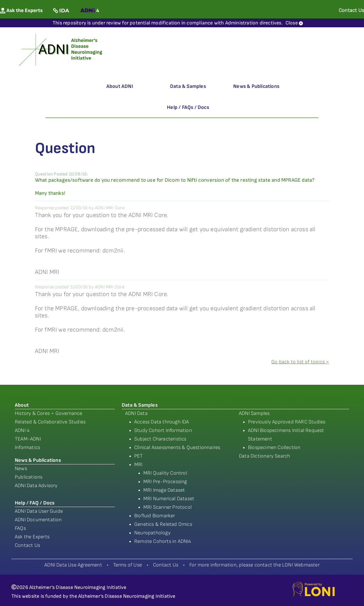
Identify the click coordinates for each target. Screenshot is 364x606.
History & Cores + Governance (49, 413)
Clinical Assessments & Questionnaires (177, 447)
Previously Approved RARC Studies (287, 422)
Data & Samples (188, 86)
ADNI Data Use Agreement (73, 565)
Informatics (27, 447)
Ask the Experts (32, 537)
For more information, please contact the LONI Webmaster (255, 565)
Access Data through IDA (162, 422)
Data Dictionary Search (264, 456)
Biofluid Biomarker (155, 516)
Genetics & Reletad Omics (163, 524)
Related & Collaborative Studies (50, 422)
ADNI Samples (254, 413)
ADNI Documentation (38, 520)
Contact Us (27, 545)
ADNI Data (136, 413)
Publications (29, 477)
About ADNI (120, 86)
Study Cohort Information (163, 430)
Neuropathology (152, 533)
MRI (138, 465)
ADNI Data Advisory (36, 486)
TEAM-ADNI (28, 439)
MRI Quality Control (165, 473)
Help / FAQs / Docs (188, 107)
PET (139, 456)
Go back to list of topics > (300, 362)
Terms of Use (128, 565)
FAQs (20, 528)
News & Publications (256, 86)
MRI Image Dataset (164, 490)
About (22, 405)
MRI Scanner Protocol (167, 507)
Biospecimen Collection (274, 447)
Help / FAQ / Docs (35, 503)
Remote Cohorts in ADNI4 (163, 541)
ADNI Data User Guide (39, 511)
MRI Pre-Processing (165, 482)
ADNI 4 (22, 430)
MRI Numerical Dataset (169, 499)
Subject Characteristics (160, 439)
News (21, 469)
